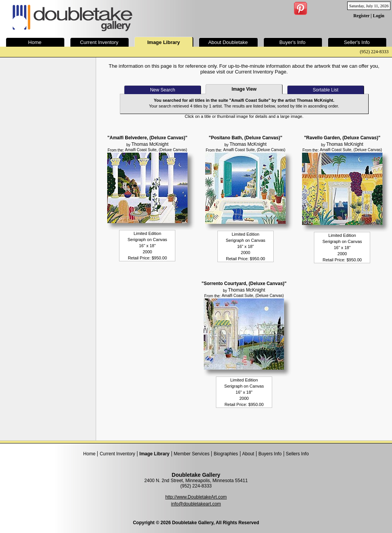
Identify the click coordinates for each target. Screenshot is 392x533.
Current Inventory (117, 454)
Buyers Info (270, 454)
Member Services (192, 454)
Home (89, 454)
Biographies (226, 454)
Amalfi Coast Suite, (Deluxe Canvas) (156, 150)
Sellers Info (297, 454)
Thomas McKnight (150, 144)
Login (379, 16)
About (248, 454)
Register (361, 16)
